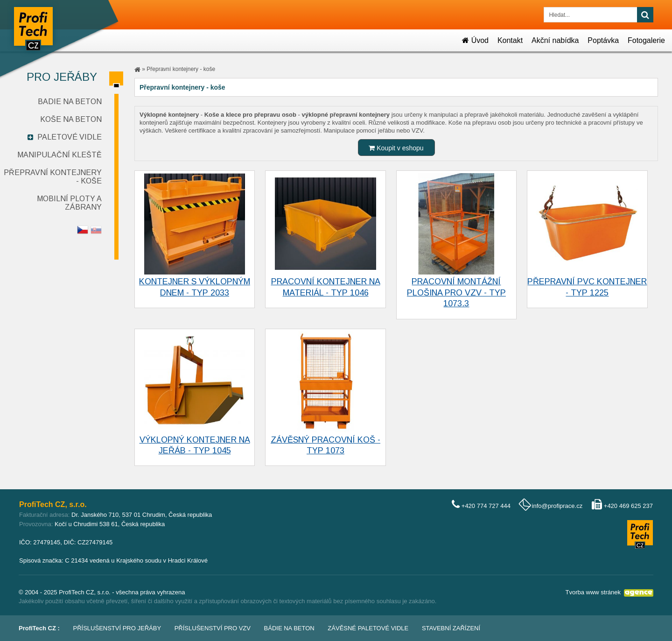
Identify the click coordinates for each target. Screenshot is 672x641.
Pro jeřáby (62, 77)
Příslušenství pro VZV (213, 628)
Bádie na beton (289, 628)
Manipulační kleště (59, 155)
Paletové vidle (70, 137)
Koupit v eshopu (396, 148)
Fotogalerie (646, 40)
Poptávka (603, 40)
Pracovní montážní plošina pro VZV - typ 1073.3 (456, 292)
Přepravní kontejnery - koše (181, 69)
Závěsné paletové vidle (368, 628)
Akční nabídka (555, 40)
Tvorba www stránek (593, 592)
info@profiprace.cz (557, 506)
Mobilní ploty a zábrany (69, 203)
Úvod (475, 40)
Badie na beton (70, 102)
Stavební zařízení (451, 628)
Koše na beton (71, 119)
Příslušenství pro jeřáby (117, 628)
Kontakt (510, 40)
